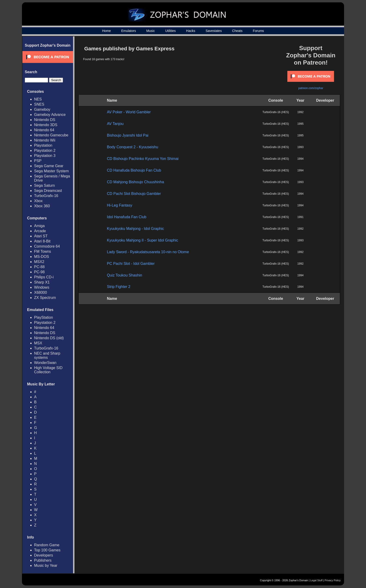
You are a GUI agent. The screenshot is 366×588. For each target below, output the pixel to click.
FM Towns (43, 251)
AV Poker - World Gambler (129, 112)
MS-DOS (42, 257)
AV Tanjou (115, 124)
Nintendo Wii (45, 140)
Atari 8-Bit (42, 241)
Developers (44, 555)
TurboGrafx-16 (46, 196)
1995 (301, 124)
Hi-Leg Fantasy (120, 205)
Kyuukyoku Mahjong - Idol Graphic (135, 229)
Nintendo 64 (44, 130)
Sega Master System (51, 171)
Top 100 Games (47, 550)
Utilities (171, 31)
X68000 (40, 292)
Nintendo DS (45, 120)
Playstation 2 (45, 150)
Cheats (237, 31)
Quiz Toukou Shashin (125, 275)
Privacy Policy (333, 580)
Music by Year (46, 566)
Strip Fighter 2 (119, 287)
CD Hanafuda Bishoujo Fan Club (134, 170)
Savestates (214, 31)
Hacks (191, 31)
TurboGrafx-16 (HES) (276, 112)
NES (38, 99)
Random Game (47, 545)
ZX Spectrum (45, 298)
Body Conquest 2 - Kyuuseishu (133, 147)
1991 (301, 217)
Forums (258, 31)
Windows (42, 287)
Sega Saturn (44, 185)
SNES (39, 104)
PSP (38, 161)
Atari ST (41, 236)
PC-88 (39, 267)
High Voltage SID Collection (48, 370)
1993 (301, 147)
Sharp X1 (42, 282)
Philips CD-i (44, 277)
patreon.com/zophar (311, 88)
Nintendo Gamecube (51, 135)
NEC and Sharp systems (47, 355)
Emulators (128, 31)
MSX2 (39, 262)
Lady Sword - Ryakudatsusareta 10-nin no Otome (148, 252)
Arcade (40, 231)
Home (106, 31)
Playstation (43, 145)
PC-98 (39, 272)
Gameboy (42, 109)
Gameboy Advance (50, 115)
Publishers (43, 560)
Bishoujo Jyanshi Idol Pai (128, 135)
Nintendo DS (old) (49, 338)
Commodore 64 (47, 246)
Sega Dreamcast (48, 191)
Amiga (39, 226)
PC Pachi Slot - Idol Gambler (131, 264)
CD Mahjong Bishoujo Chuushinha (135, 182)
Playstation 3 (45, 156)
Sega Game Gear (49, 166)
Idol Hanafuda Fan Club (127, 217)
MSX (38, 343)
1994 (301, 159)
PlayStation (44, 317)
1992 (301, 112)
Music (151, 31)
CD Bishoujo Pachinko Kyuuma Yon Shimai (143, 159)
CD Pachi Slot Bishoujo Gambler (134, 194)
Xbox (38, 201)
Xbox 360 (42, 206)
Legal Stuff (316, 580)
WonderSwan (45, 363)
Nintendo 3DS (46, 125)
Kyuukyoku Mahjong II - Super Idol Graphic (143, 240)
